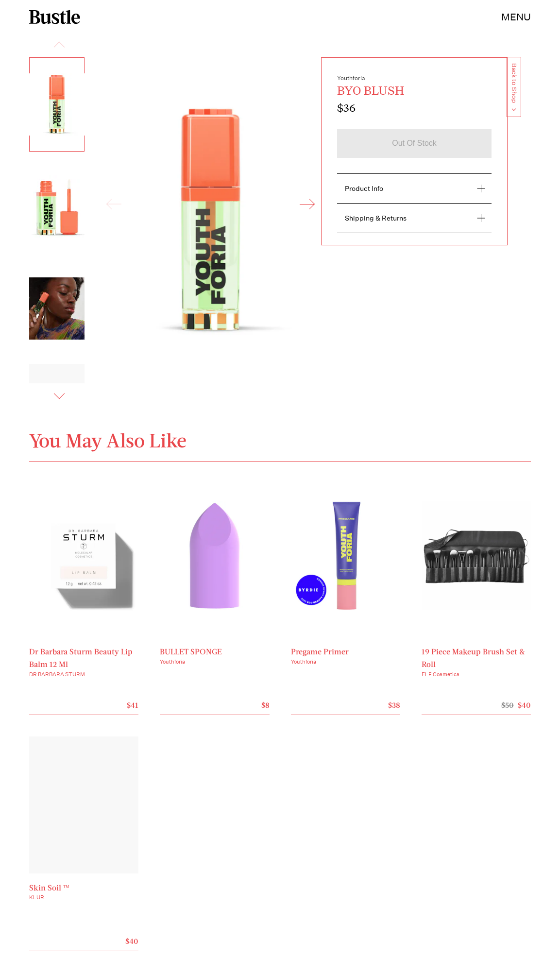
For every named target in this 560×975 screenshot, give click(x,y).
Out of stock (414, 143)
